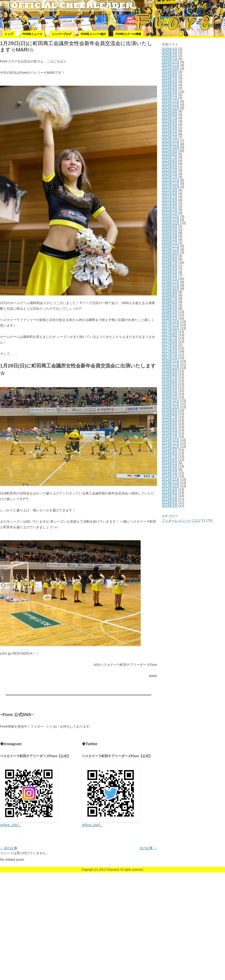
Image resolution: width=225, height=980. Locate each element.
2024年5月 (170, 85)
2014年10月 (171, 447)
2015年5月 (170, 424)
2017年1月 (170, 358)
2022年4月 (170, 167)
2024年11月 (171, 65)
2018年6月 (170, 302)
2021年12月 (171, 180)
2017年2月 (170, 355)
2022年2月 (170, 174)
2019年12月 (171, 246)
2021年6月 (170, 200)
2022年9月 (170, 151)
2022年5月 (170, 164)
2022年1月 (170, 177)
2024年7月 (170, 78)
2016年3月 (170, 391)
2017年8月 (170, 335)
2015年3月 (170, 430)
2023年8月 (170, 115)
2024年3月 (170, 92)
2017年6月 (170, 341)
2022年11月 (171, 144)
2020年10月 (171, 223)
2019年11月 (171, 249)
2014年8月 (170, 453)
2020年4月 (170, 233)
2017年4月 (170, 348)
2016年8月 (170, 374)
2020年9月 (170, 226)
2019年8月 (170, 259)
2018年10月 (171, 289)
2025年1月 (170, 59)
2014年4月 (170, 466)
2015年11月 (171, 404)
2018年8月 (170, 295)
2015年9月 (170, 410)
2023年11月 (171, 105)
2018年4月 (170, 309)
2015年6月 (170, 420)
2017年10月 (171, 328)
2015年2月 (170, 433)
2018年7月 (170, 299)
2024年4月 (170, 88)
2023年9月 (170, 111)
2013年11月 (171, 483)
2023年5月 (170, 124)
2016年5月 (170, 384)
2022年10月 (171, 147)
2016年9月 (170, 371)
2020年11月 (171, 220)
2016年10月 (171, 368)
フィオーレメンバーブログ (181, 521)
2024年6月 (170, 82)
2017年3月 (170, 351)
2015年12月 (171, 401)
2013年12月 (171, 479)
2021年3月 (170, 207)
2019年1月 (170, 279)
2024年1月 (170, 98)
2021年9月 (170, 190)
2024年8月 (170, 75)
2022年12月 (171, 141)
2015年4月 (170, 427)
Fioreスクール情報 (128, 34)
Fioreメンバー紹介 (94, 34)
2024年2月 (170, 95)
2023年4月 (170, 128)
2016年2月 (170, 394)
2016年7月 (170, 378)
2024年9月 (170, 72)
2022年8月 (170, 154)
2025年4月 (170, 49)
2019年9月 (170, 256)
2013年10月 (171, 486)
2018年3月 (170, 312)
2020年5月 (170, 230)
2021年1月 (170, 213)
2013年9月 (170, 489)
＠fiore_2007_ (10, 825)
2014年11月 (171, 443)
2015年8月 (170, 414)
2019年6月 (170, 266)
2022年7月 (170, 157)
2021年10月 (171, 187)
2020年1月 (170, 243)
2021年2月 (170, 210)
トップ (9, 34)
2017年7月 (170, 338)
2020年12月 (171, 216)
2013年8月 (170, 493)
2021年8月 (170, 193)
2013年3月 (170, 506)
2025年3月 (170, 52)
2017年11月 (171, 325)
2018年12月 (171, 282)
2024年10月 (171, 69)
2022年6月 (170, 161)
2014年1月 (170, 476)
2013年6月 (170, 499)
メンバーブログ (62, 34)
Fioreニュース (32, 34)
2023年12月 (171, 101)
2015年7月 (170, 417)
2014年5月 (170, 463)
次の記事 (148, 848)
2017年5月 (170, 345)
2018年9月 (170, 292)
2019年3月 (170, 272)
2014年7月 (170, 456)
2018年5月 (170, 305)
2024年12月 (171, 62)
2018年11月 (171, 286)
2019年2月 (170, 276)
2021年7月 (170, 197)
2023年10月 (171, 108)
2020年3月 (170, 236)
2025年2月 (170, 55)
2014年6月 (170, 460)
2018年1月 (170, 318)
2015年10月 (171, 407)
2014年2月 (170, 473)
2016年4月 (170, 387)
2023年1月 (170, 138)
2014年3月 (170, 470)
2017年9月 (170, 332)
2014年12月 (171, 440)
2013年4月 (170, 502)
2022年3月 (170, 170)
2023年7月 (170, 118)
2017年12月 (171, 322)
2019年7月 (170, 262)
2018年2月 (170, 315)
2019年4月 (170, 269)
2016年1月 (170, 397)
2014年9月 (170, 450)
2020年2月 (170, 239)
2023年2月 (170, 134)
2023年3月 (170, 131)
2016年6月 (170, 381)
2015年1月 (170, 437)
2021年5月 (170, 203)
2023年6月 (170, 121)
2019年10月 (171, 253)
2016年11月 (171, 364)
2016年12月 (171, 361)
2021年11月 (171, 184)
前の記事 (9, 848)
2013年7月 (170, 496)
